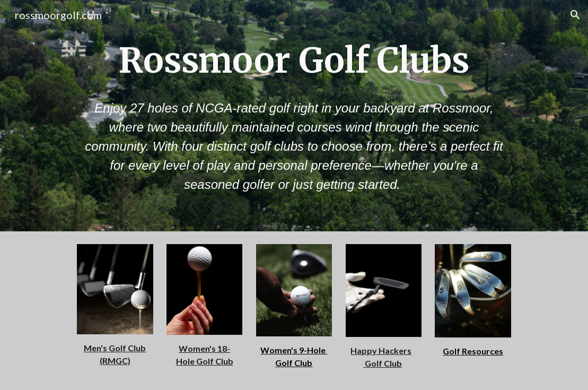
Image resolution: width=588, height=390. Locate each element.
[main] (294, 60)
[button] (575, 15)
